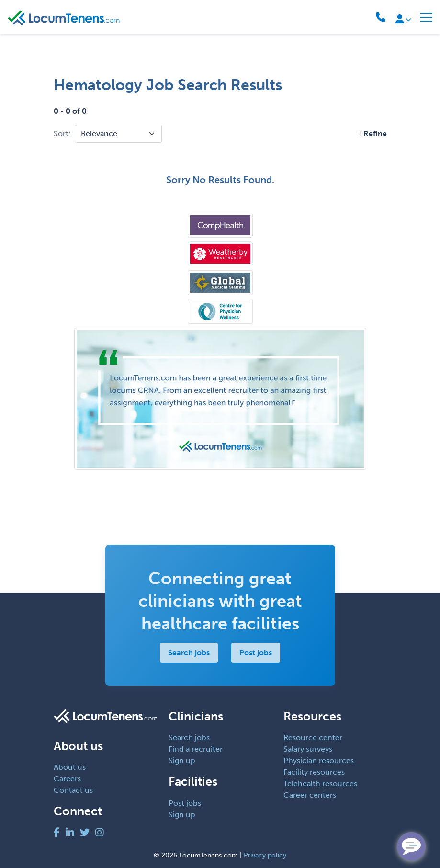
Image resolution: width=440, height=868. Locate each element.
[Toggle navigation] (426, 17)
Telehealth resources (320, 783)
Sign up (182, 760)
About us (70, 767)
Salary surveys (308, 749)
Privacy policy (265, 855)
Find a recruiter (196, 749)
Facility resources (314, 772)
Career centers (310, 795)
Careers (67, 779)
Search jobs (189, 653)
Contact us (73, 790)
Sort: (62, 133)
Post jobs (256, 653)
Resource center (313, 737)
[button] (373, 133)
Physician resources (319, 760)
